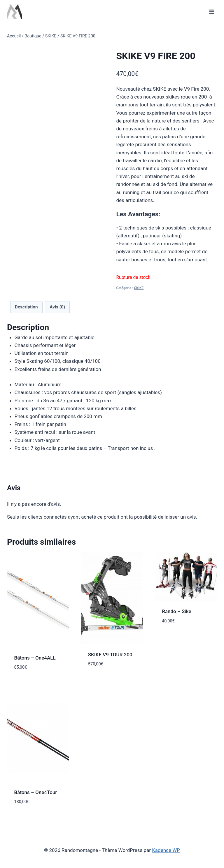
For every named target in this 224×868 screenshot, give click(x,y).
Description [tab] (26, 307)
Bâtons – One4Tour (36, 792)
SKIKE (139, 288)
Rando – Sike (176, 611)
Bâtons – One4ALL (36, 658)
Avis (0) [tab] (57, 307)
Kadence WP (166, 850)
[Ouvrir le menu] (212, 12)
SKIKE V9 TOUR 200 (110, 655)
